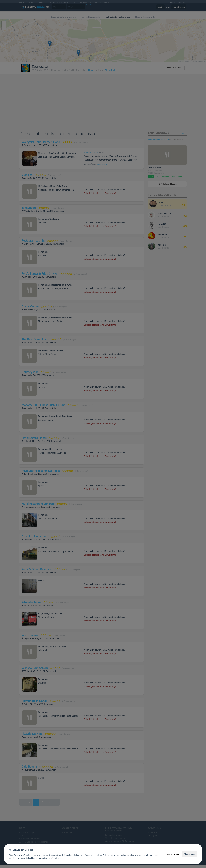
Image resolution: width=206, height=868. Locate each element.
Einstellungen (173, 854)
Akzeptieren (189, 854)
